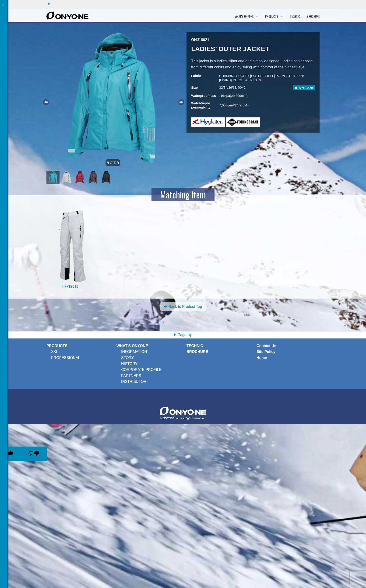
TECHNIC (295, 16)
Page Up (185, 335)
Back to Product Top (183, 307)
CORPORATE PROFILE (141, 370)
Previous (45, 102)
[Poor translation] (34, 454)
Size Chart (304, 88)
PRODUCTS (272, 16)
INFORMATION (134, 352)
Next (181, 102)
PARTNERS (131, 376)
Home (262, 358)
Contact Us (266, 346)
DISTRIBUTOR (134, 382)
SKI (54, 352)
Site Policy (266, 352)
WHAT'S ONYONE (244, 16)
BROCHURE (313, 16)
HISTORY (129, 364)
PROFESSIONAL (66, 358)
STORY (128, 358)
